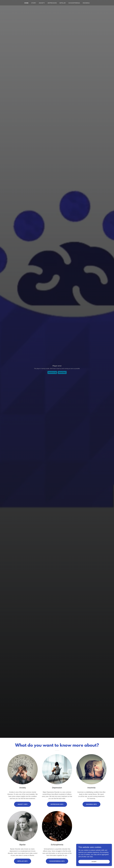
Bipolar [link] (63, 3)
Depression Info (57, 804)
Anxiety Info (23, 804)
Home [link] (26, 3)
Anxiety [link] (42, 3)
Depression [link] (52, 3)
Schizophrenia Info (57, 861)
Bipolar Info (23, 861)
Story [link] (34, 3)
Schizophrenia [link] (74, 3)
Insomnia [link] (86, 3)
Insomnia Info (91, 804)
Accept (94, 862)
